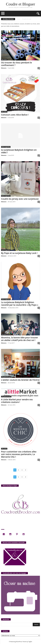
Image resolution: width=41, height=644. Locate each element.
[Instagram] (11, 534)
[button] (38, 14)
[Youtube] (24, 534)
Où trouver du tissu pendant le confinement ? (16, 64)
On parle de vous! (6, 335)
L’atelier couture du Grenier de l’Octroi (20, 380)
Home (19, 19)
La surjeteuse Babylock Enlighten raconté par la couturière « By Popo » (20, 304)
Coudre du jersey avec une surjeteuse (20, 199)
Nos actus (4, 60)
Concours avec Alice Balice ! (15, 115)
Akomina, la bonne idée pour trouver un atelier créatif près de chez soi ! (20, 339)
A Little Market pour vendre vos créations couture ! (17, 401)
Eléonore (4, 68)
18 (39, 68)
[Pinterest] (17, 534)
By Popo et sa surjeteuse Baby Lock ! (19, 253)
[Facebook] (4, 534)
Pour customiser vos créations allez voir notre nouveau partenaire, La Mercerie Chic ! (19, 454)
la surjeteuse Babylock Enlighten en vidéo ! (19, 151)
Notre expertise (6, 147)
